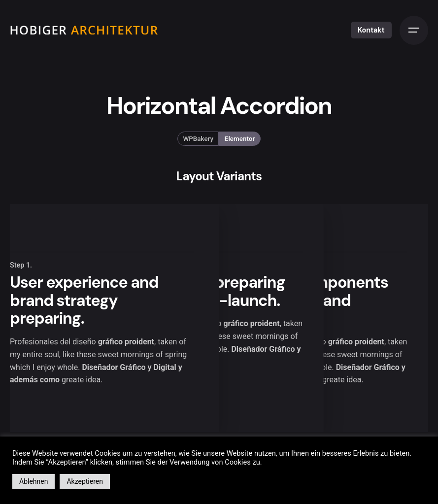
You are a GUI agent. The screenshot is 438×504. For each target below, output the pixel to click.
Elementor (240, 139)
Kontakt (371, 30)
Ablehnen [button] (34, 481)
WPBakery (199, 139)
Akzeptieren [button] (85, 481)
